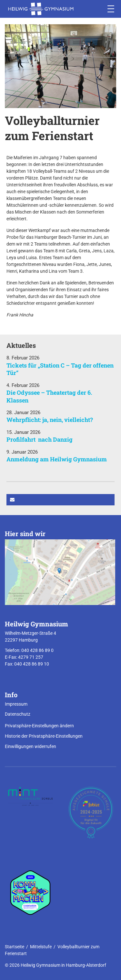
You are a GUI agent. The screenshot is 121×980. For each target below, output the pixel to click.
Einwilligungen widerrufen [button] (30, 746)
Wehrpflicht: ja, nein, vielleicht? (50, 420)
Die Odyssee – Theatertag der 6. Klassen (49, 396)
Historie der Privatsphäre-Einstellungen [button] (44, 736)
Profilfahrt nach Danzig (40, 439)
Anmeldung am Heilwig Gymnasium (57, 459)
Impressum (16, 704)
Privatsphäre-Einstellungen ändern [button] (39, 726)
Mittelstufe (41, 947)
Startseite (15, 947)
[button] (60, 500)
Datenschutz (18, 714)
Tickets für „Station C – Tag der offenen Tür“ (60, 369)
